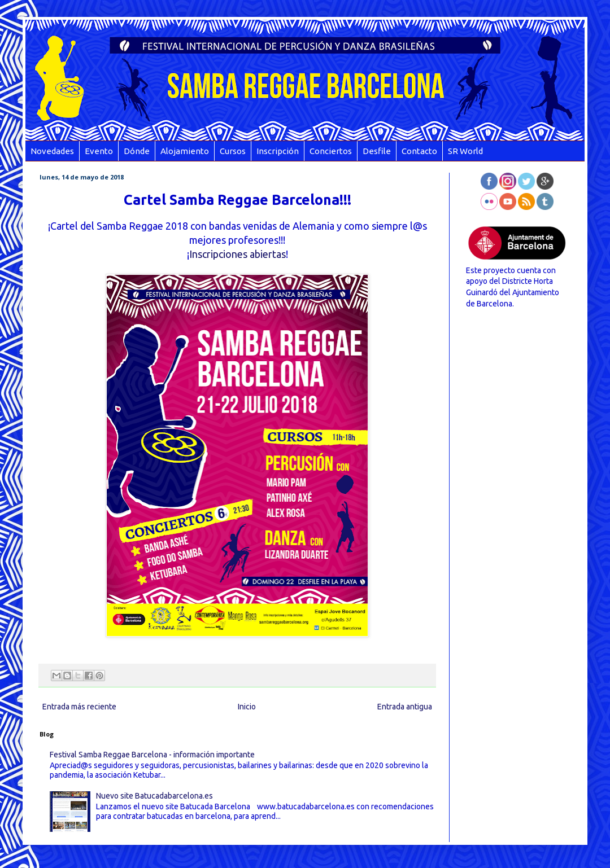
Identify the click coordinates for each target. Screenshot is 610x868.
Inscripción (278, 151)
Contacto (419, 151)
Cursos (233, 151)
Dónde (137, 151)
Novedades (52, 151)
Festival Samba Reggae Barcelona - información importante (152, 755)
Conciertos (331, 151)
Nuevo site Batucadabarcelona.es (154, 796)
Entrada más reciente (79, 707)
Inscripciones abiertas (238, 254)
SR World (465, 151)
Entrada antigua (405, 707)
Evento (99, 151)
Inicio (247, 707)
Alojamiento (185, 151)
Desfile (377, 151)
